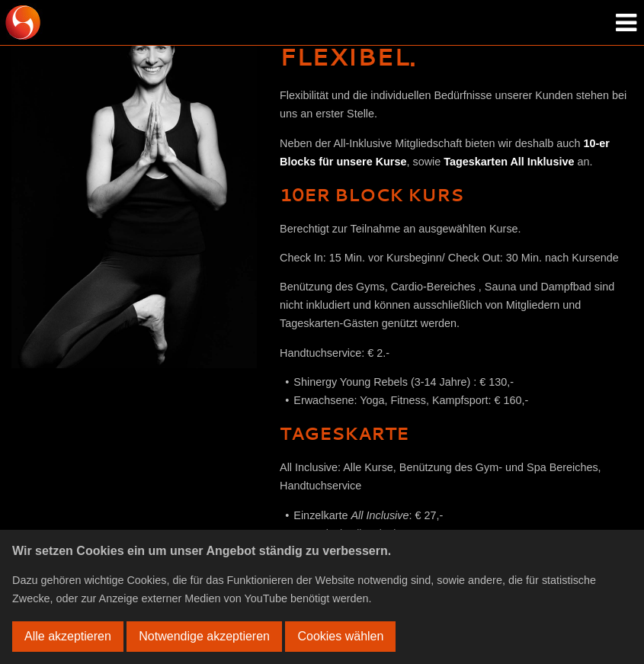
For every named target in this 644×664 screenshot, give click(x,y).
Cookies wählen (340, 636)
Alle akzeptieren (68, 636)
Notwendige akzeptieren (204, 636)
